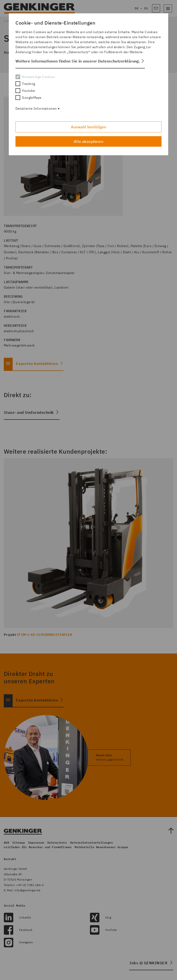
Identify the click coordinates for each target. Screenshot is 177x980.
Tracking (25, 84)
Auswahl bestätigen (89, 127)
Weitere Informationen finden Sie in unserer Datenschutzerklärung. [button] (78, 61)
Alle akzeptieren (88, 141)
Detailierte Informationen (36, 109)
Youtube (25, 91)
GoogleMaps (28, 98)
